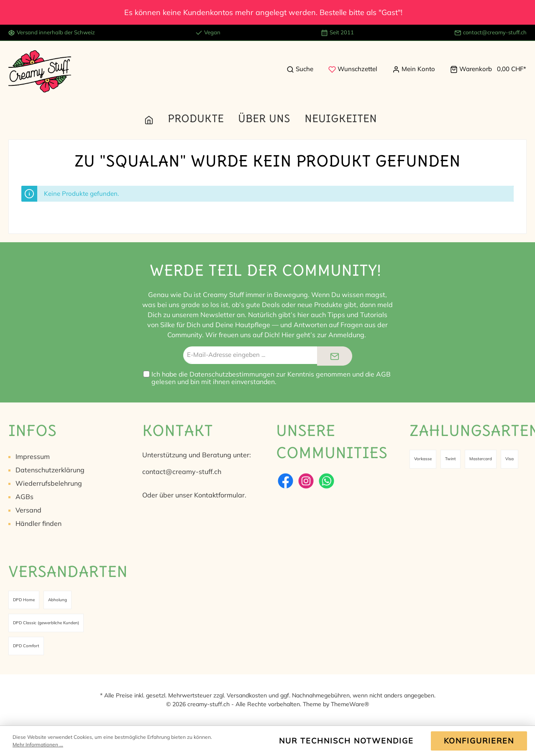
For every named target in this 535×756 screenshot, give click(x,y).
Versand (28, 510)
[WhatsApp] (326, 481)
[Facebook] (285, 481)
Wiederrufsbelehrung (49, 483)
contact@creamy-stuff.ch (495, 32)
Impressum (33, 456)
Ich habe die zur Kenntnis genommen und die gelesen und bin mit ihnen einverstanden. (271, 378)
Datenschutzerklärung (50, 470)
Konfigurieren (479, 741)
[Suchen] (300, 69)
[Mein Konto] (414, 69)
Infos (32, 430)
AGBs (24, 497)
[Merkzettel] (353, 69)
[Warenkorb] (486, 69)
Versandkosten (247, 695)
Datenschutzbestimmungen (232, 374)
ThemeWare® (350, 704)
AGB (383, 374)
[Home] (156, 118)
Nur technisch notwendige (346, 741)
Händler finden (38, 523)
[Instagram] (306, 481)
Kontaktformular (219, 495)
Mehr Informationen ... (38, 744)
